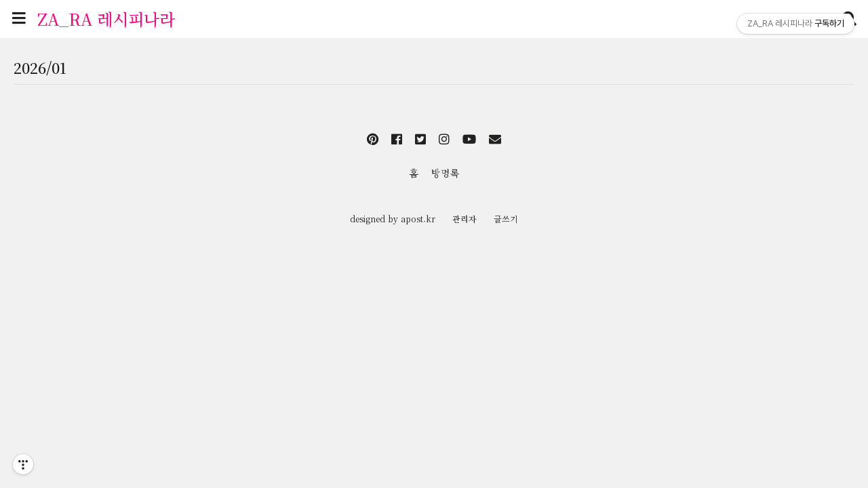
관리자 (465, 219)
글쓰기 (506, 219)
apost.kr (418, 219)
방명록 (446, 173)
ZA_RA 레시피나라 (106, 19)
